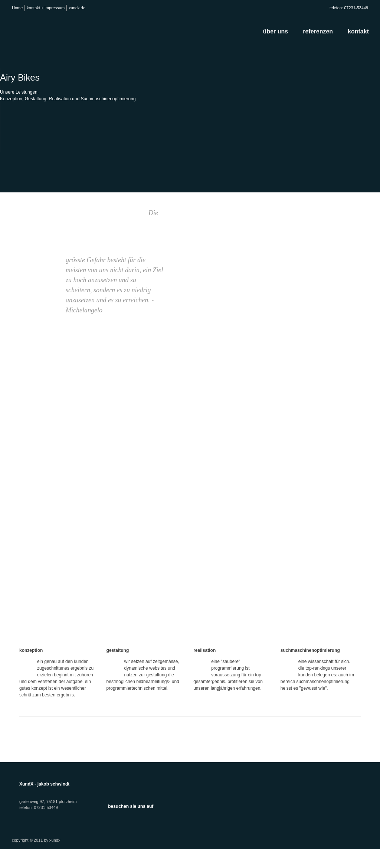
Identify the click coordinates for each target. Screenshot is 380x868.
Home (17, 8)
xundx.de (77, 8)
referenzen (318, 31)
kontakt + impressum (46, 8)
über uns (276, 31)
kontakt (358, 31)
